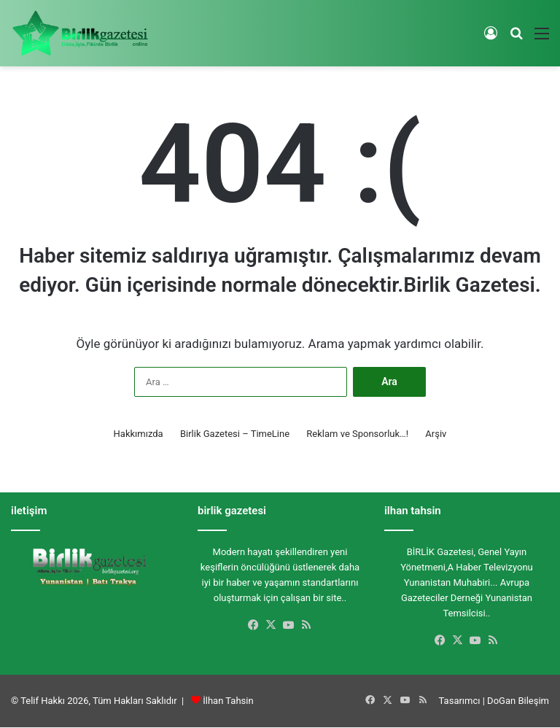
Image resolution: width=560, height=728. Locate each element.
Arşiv (436, 434)
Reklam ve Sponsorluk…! (357, 434)
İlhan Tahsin (228, 701)
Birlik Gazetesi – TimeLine (235, 434)
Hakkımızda (139, 434)
